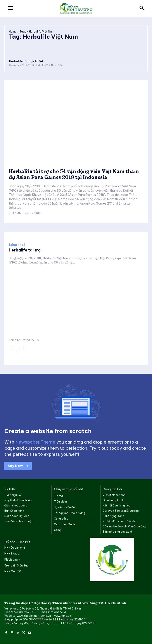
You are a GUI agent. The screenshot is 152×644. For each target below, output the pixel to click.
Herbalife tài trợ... (26, 250)
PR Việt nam (12, 560)
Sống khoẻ (17, 245)
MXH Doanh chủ (15, 548)
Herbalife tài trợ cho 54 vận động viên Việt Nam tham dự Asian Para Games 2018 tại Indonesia (74, 174)
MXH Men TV (13, 571)
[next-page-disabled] (23, 349)
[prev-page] (13, 349)
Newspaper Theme (35, 442)
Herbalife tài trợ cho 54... (27, 61)
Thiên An (15, 213)
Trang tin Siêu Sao (16, 566)
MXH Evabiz (12, 554)
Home (13, 32)
